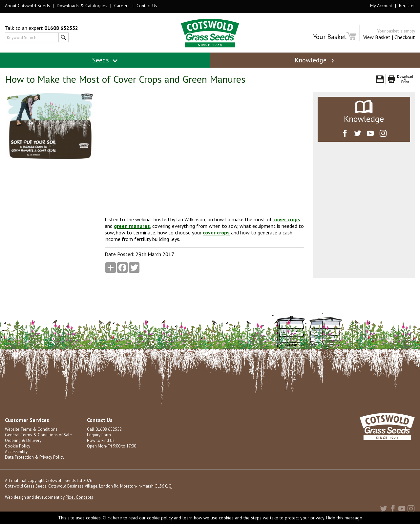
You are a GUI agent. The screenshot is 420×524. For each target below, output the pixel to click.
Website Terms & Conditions (31, 429)
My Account (381, 6)
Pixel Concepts (79, 497)
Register (407, 6)
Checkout (405, 37)
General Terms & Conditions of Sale (38, 435)
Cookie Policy (18, 446)
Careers (122, 6)
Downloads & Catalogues (82, 6)
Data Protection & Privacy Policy (35, 457)
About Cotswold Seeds (27, 6)
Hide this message (344, 518)
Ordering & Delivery (23, 440)
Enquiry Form (99, 435)
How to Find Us (101, 440)
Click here (112, 518)
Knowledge (315, 60)
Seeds (105, 60)
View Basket (377, 37)
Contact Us (147, 6)
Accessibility (16, 452)
